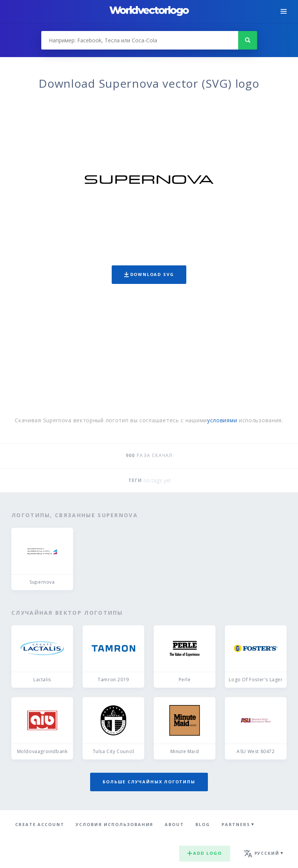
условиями (222, 420)
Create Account (40, 824)
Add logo (204, 853)
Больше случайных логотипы (149, 782)
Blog (203, 824)
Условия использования (115, 824)
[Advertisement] (149, 352)
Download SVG (149, 274)
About (174, 824)
